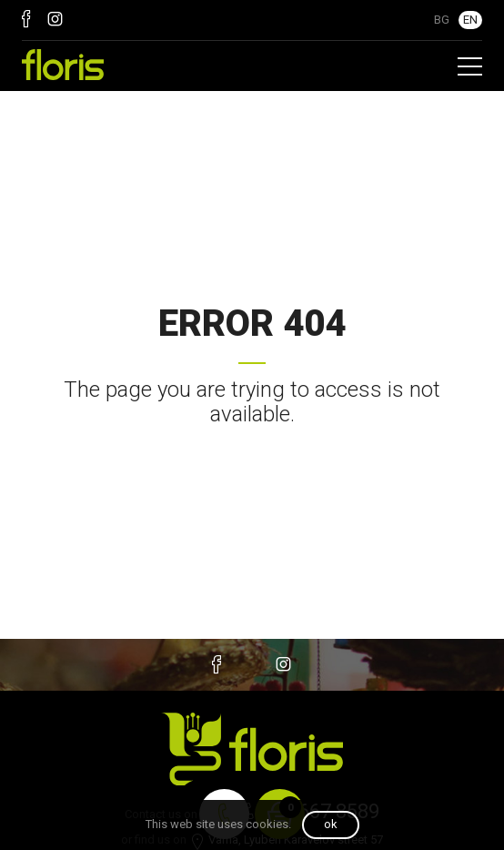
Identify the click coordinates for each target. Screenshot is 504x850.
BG (442, 20)
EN (470, 20)
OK (331, 824)
